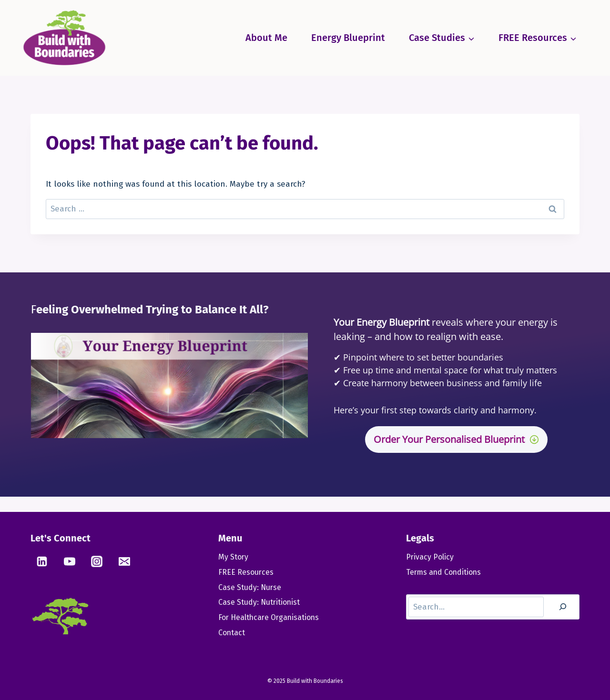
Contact (232, 633)
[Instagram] (97, 561)
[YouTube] (70, 561)
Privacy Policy (430, 557)
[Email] (124, 561)
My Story (234, 557)
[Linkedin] (42, 561)
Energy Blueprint (348, 38)
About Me (266, 38)
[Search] (563, 607)
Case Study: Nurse (250, 587)
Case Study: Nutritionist (260, 603)
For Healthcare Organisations (270, 618)
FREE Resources (246, 572)
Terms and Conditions (445, 572)
